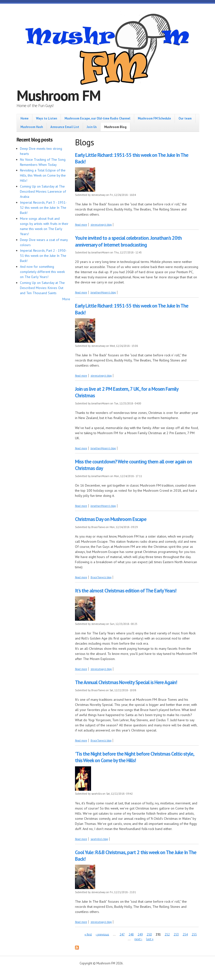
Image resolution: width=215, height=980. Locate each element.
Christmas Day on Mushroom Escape (111, 519)
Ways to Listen (47, 118)
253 (176, 934)
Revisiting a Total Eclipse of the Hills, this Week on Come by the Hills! (43, 175)
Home (24, 118)
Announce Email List (65, 127)
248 (131, 934)
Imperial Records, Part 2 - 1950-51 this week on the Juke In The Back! (43, 256)
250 (149, 934)
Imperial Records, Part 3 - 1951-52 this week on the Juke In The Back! (43, 208)
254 (185, 934)
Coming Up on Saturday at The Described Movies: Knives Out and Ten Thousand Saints (42, 288)
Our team (185, 118)
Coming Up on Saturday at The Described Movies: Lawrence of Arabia (43, 191)
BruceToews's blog (101, 577)
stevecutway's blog (101, 225)
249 (140, 934)
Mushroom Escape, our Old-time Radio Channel (97, 118)
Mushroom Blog (115, 127)
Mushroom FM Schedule (154, 118)
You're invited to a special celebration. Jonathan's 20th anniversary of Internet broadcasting (128, 241)
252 (167, 934)
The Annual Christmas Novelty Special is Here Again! (126, 682)
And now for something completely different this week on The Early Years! (42, 272)
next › (138, 939)
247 (122, 934)
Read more (81, 225)
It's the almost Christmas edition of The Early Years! (126, 591)
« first (88, 934)
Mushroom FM (59, 95)
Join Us (92, 127)
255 (194, 934)
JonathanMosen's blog (103, 292)
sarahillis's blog (99, 839)
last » (150, 939)
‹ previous (102, 934)
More (66, 299)
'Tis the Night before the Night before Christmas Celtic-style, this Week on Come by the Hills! (135, 757)
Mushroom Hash (32, 127)
